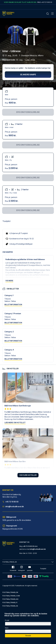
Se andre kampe (28, 75)
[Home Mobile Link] (8, 14)
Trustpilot (6, 221)
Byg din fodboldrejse (28, 112)
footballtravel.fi (10, 603)
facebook (13, 569)
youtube (30, 569)
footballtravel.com (11, 596)
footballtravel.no (10, 599)
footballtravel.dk (10, 592)
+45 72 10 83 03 (10, 502)
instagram (22, 569)
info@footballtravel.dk (13, 506)
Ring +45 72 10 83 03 (45, 2)
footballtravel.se (10, 606)
